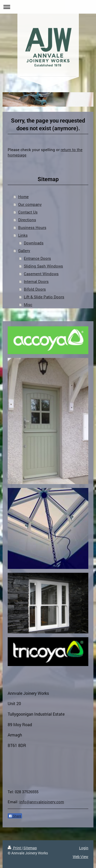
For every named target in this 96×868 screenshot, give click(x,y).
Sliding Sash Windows (43, 266)
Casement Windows (41, 274)
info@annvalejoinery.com (42, 802)
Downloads (34, 243)
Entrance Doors (37, 258)
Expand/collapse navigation (48, 7)
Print (15, 848)
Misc (28, 304)
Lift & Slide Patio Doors (44, 297)
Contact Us (28, 212)
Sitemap (30, 848)
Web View (81, 857)
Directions (27, 220)
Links (23, 235)
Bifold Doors (35, 289)
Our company (30, 204)
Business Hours (32, 227)
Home (23, 197)
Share (15, 816)
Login (84, 848)
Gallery (24, 251)
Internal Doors (36, 281)
